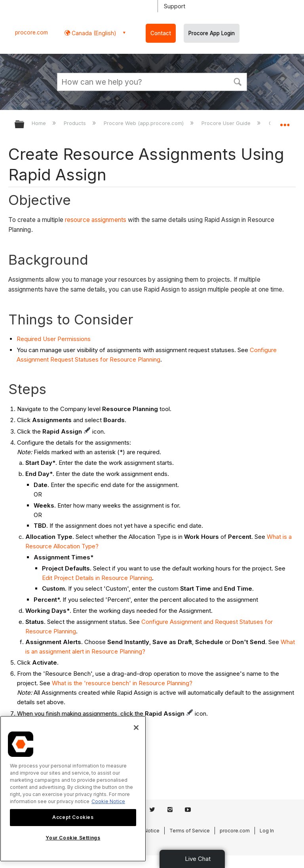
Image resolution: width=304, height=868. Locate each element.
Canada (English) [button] (93, 33)
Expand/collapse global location (285, 122)
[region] (73, 789)
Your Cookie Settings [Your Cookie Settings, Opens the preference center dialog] (73, 838)
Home (40, 123)
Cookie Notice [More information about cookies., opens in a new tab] (108, 801)
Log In (267, 831)
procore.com (31, 32)
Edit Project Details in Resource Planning (97, 578)
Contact (161, 33)
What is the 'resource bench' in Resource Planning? (122, 683)
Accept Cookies (73, 817)
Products (76, 123)
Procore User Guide (227, 123)
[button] (237, 81)
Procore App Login (212, 33)
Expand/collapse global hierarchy (25, 125)
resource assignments (96, 220)
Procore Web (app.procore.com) (144, 123)
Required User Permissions (54, 339)
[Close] (136, 728)
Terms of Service (190, 831)
